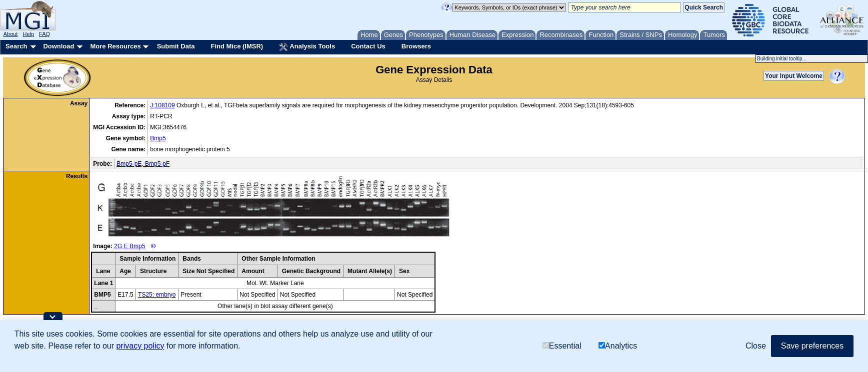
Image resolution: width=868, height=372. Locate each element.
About (11, 34)
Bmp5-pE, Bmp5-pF (143, 164)
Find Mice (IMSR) (237, 46)
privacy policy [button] (140, 346)
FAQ (44, 34)
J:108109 (162, 105)
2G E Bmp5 (129, 246)
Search (16, 46)
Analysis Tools (307, 47)
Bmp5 (158, 138)
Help (28, 34)
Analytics (618, 346)
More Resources (115, 46)
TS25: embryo (157, 295)
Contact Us (368, 46)
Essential (562, 346)
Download (58, 46)
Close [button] (756, 346)
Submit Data (176, 46)
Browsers (416, 46)
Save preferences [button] (812, 346)
